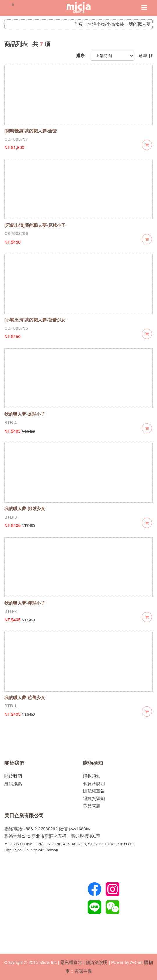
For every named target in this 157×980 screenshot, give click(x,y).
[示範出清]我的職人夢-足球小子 (35, 225)
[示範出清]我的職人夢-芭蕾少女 (35, 320)
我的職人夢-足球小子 (25, 414)
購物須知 (93, 763)
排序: (81, 56)
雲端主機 (83, 971)
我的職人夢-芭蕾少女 (25, 698)
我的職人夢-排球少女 (25, 509)
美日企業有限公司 (24, 815)
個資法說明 (94, 784)
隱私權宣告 (94, 791)
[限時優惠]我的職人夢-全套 (31, 131)
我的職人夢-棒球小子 (25, 603)
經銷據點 (13, 784)
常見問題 (92, 806)
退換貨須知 (94, 798)
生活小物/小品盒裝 (106, 24)
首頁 (78, 24)
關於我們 (14, 763)
